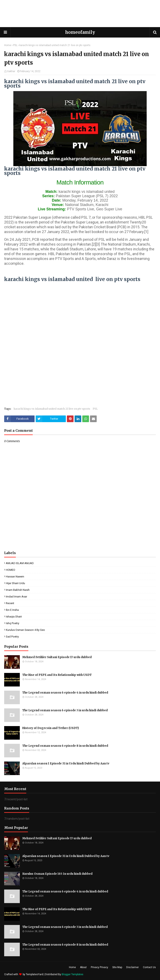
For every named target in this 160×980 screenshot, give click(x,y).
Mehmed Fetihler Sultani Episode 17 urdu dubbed (57, 657)
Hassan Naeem (15, 577)
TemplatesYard (34, 974)
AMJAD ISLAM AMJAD (20, 563)
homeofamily (80, 32)
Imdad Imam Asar (16, 597)
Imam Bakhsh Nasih (18, 590)
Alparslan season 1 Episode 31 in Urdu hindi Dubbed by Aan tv (66, 764)
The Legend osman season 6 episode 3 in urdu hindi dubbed (65, 710)
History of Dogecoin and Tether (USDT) (51, 728)
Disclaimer (132, 967)
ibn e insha (12, 610)
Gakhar (11, 71)
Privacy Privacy (99, 967)
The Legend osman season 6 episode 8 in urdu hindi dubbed (65, 746)
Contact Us (149, 967)
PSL (15, 45)
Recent (10, 603)
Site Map (117, 967)
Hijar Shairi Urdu (15, 583)
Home (8, 45)
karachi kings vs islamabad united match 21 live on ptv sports (52, 409)
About (83, 967)
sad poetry (12, 637)
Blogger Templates (72, 974)
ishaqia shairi (14, 617)
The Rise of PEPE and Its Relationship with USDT (57, 675)
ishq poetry (12, 623)
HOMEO (11, 570)
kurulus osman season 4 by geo (25, 630)
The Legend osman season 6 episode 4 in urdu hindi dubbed (65, 693)
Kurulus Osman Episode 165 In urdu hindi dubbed (57, 874)
